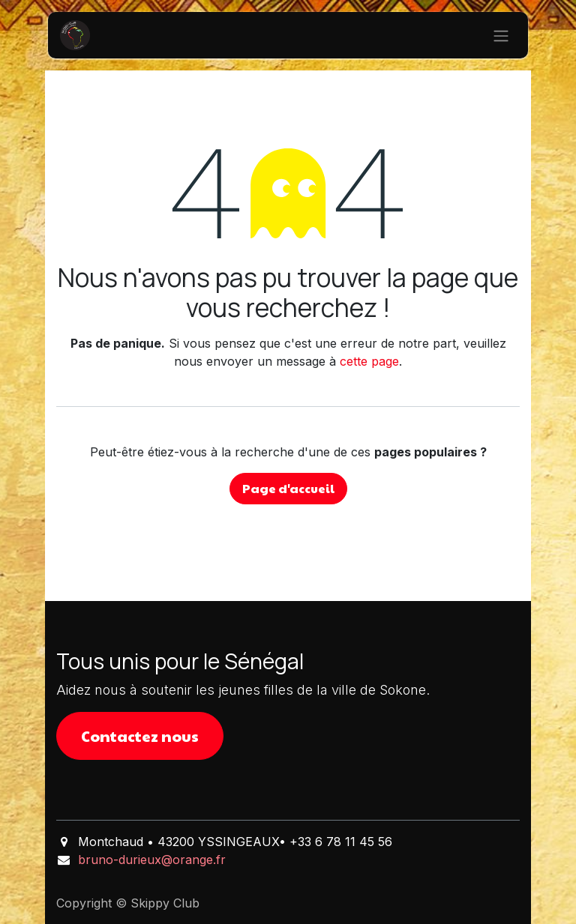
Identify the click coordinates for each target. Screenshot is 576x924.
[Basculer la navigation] (501, 35)
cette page (369, 361)
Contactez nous (140, 736)
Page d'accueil (288, 488)
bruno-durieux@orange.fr (152, 860)
